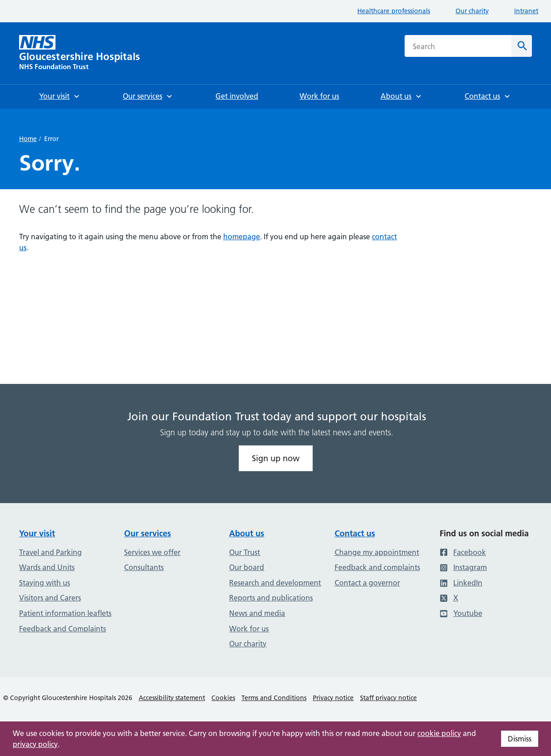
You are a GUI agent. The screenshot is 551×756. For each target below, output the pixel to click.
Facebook (463, 552)
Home (28, 139)
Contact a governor (367, 583)
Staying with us (45, 583)
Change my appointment (377, 552)
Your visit (37, 533)
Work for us (249, 629)
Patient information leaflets (65, 613)
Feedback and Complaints (63, 629)
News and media (257, 613)
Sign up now (276, 458)
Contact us (355, 533)
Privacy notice (333, 698)
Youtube (461, 613)
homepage (242, 237)
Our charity (472, 11)
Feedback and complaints (377, 567)
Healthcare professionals (394, 11)
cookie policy (439, 733)
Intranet (526, 11)
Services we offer (152, 552)
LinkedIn (461, 583)
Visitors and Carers (50, 598)
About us (247, 533)
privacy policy (35, 744)
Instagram (463, 567)
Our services (148, 533)
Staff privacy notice (388, 698)
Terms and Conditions (274, 698)
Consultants (144, 567)
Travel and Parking (50, 552)
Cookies (223, 698)
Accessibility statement (172, 698)
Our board (247, 567)
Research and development (275, 583)
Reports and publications (271, 598)
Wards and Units (47, 567)
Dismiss (520, 739)
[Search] (522, 46)
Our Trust (245, 552)
